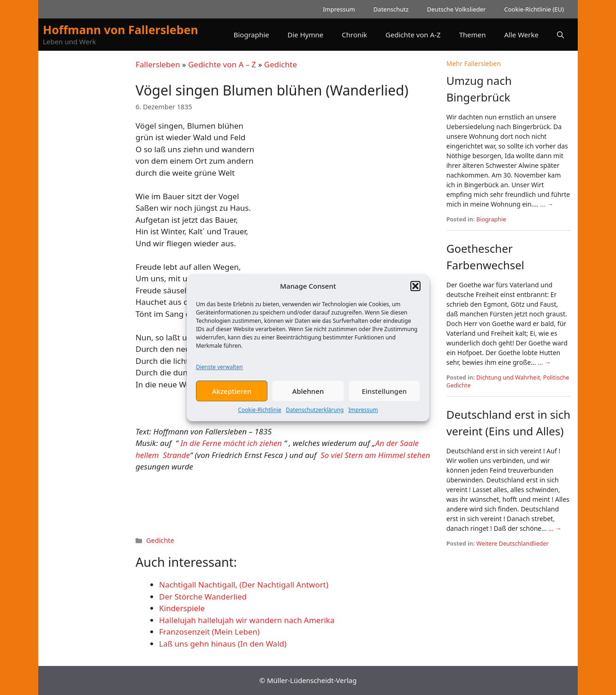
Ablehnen (308, 397)
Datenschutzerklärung (315, 415)
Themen (473, 35)
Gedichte (281, 64)
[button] (415, 291)
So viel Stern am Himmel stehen (375, 455)
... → (547, 204)
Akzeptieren (232, 397)
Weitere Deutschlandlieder (512, 544)
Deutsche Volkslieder (456, 9)
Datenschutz (391, 9)
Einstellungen (384, 397)
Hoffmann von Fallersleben (121, 30)
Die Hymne (306, 35)
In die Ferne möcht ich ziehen (231, 443)
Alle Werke (521, 35)
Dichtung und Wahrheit (508, 377)
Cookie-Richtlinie (260, 415)
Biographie (251, 35)
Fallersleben (158, 64)
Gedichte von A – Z (222, 64)
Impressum (363, 415)
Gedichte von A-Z (413, 35)
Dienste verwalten (219, 372)
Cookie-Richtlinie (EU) (534, 9)
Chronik (354, 35)
